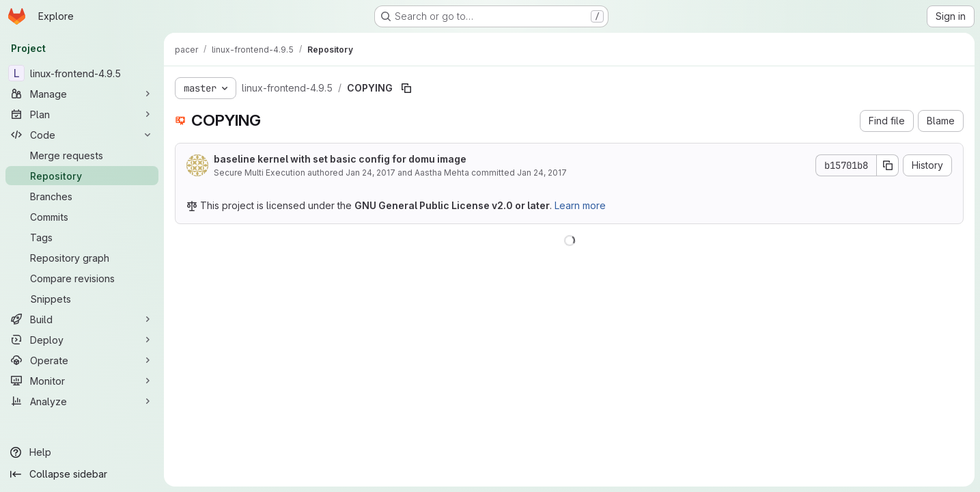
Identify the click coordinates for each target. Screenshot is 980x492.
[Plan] (82, 114)
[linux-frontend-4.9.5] (82, 73)
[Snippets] (82, 299)
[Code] (82, 135)
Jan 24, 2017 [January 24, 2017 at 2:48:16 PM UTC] (370, 173)
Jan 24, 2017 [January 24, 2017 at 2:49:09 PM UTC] (542, 173)
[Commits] (82, 217)
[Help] (82, 452)
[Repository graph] (82, 258)
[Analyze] (82, 401)
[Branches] (82, 196)
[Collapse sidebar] (82, 474)
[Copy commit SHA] (888, 165)
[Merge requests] (82, 155)
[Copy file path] (406, 88)
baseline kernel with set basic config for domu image (340, 159)
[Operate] (82, 360)
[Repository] (82, 176)
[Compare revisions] (82, 278)
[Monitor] (82, 381)
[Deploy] (82, 340)
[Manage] (82, 94)
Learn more (580, 205)
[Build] (82, 319)
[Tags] (82, 237)
